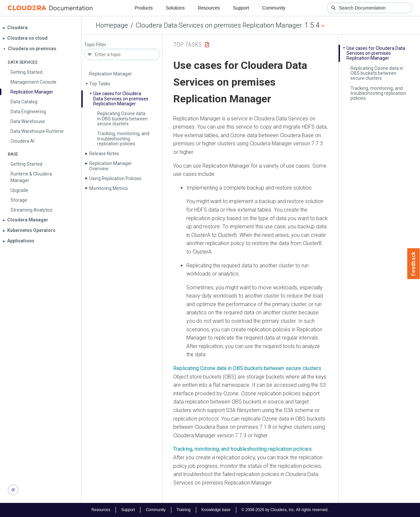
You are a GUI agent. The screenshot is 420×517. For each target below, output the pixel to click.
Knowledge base (216, 510)
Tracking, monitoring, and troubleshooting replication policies (123, 139)
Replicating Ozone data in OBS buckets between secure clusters (122, 119)
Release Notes (104, 154)
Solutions (175, 8)
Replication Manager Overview (111, 166)
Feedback (414, 264)
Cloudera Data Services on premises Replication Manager (219, 25)
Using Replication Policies (115, 178)
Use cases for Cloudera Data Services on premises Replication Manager (121, 99)
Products (144, 8)
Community (274, 8)
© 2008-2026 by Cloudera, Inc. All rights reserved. (285, 510)
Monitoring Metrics (109, 188)
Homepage (112, 25)
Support (241, 8)
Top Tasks (100, 84)
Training (184, 510)
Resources (209, 8)
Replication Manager (111, 74)
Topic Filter (95, 45)
